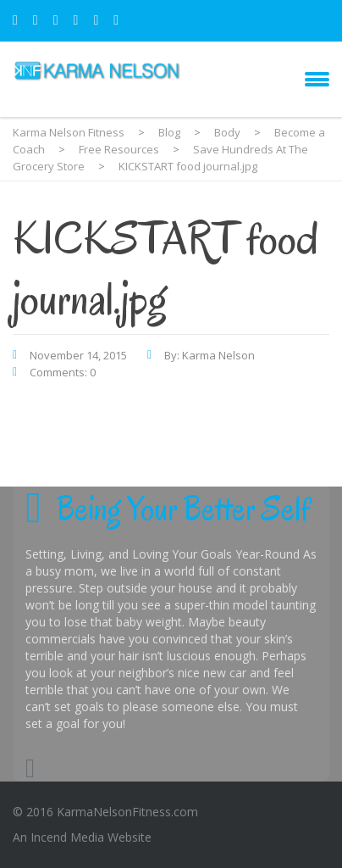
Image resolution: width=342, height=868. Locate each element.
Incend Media (67, 837)
